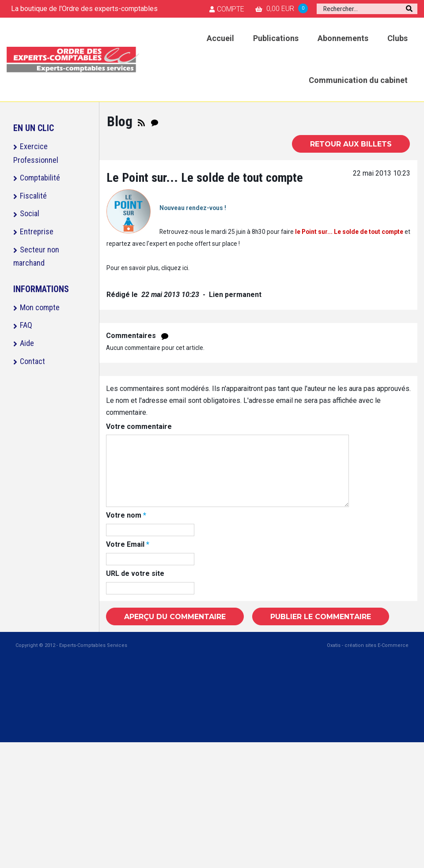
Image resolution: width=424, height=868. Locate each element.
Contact (32, 361)
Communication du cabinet (358, 80)
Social (30, 213)
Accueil (220, 38)
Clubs (397, 38)
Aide (27, 343)
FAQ (26, 325)
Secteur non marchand (36, 256)
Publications (276, 38)
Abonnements (343, 38)
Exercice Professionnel (36, 153)
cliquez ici (175, 268)
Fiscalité (33, 196)
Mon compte (40, 307)
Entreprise (37, 231)
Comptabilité (40, 178)
